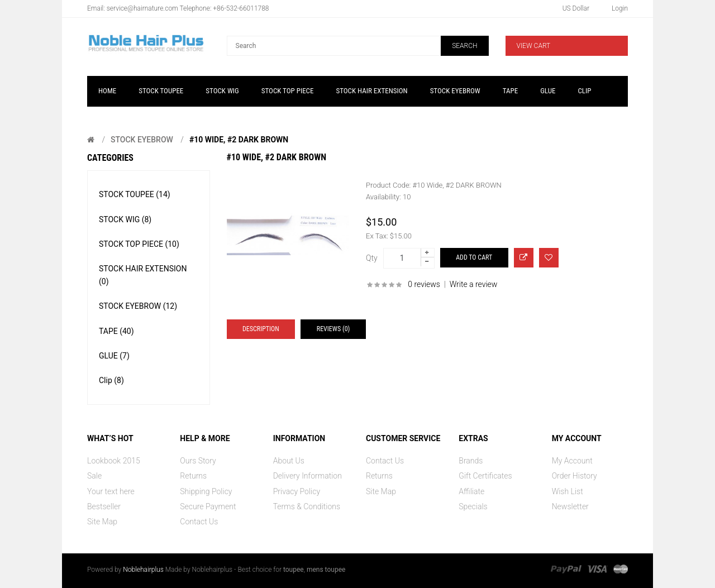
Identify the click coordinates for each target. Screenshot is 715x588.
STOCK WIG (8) (125, 219)
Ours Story (198, 461)
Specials (473, 506)
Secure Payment (208, 506)
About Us (289, 461)
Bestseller (104, 506)
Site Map (102, 522)
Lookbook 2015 (114, 461)
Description (261, 329)
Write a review (474, 284)
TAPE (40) (116, 331)
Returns (193, 476)
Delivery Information (308, 476)
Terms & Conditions (307, 506)
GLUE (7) (114, 356)
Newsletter (570, 506)
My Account (572, 461)
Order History (575, 476)
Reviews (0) (333, 329)
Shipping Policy (206, 491)
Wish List (568, 491)
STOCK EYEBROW (142, 140)
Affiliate (471, 491)
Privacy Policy (297, 491)
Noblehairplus (143, 570)
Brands (471, 461)
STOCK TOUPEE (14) (135, 194)
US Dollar (576, 8)
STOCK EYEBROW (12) (138, 306)
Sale (94, 476)
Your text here (111, 491)
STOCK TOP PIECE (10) (139, 244)
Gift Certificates (485, 476)
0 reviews (424, 284)
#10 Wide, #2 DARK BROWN (239, 140)
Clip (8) (111, 380)
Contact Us (199, 522)
